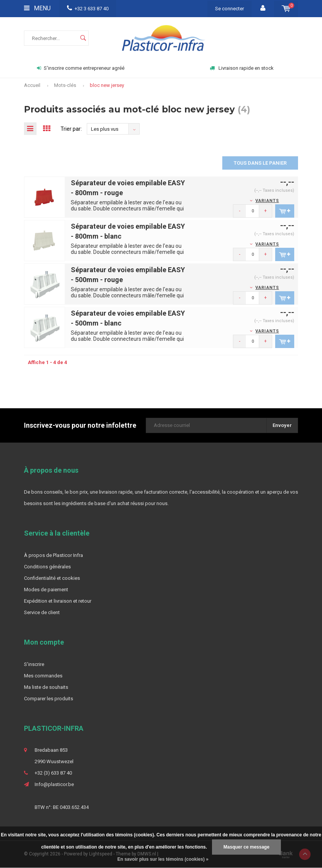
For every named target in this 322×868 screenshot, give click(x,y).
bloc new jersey (107, 85)
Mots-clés (65, 85)
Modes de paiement (46, 590)
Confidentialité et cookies (52, 578)
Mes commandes (43, 676)
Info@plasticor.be (54, 785)
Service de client (42, 613)
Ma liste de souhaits (46, 688)
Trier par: (73, 129)
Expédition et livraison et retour (58, 601)
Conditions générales (47, 567)
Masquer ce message (246, 847)
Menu (37, 8)
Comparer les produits (49, 699)
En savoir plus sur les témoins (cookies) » (163, 859)
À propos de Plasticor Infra (53, 556)
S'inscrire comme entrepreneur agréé (81, 68)
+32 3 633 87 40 (88, 9)
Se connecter (230, 9)
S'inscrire (34, 665)
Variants (267, 201)
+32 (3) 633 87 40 (53, 773)
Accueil (32, 85)
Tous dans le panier (260, 163)
